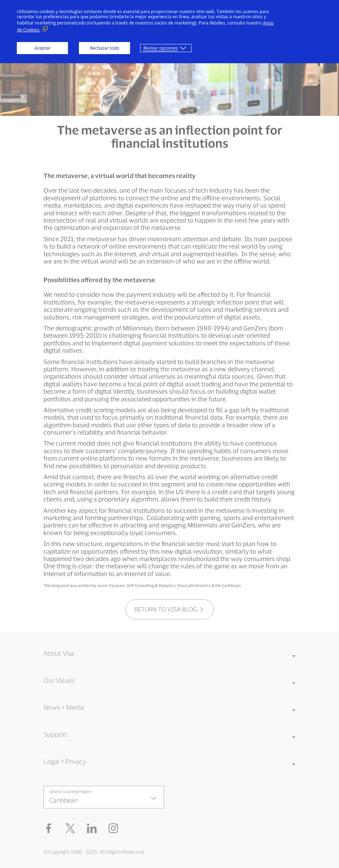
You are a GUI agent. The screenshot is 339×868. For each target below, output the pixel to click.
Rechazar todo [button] (104, 48)
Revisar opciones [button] (160, 48)
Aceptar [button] (43, 48)
